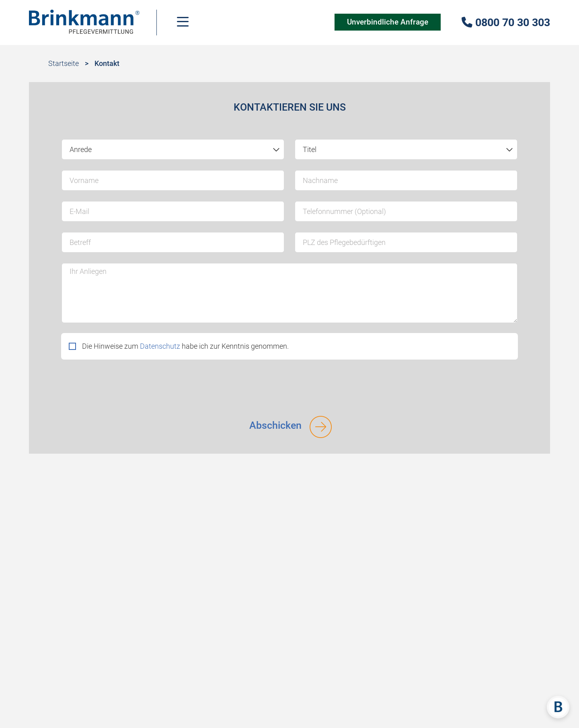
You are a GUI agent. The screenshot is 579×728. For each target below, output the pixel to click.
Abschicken (275, 425)
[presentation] (122, 385)
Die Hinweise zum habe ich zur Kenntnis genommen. (185, 346)
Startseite (64, 63)
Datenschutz (160, 346)
